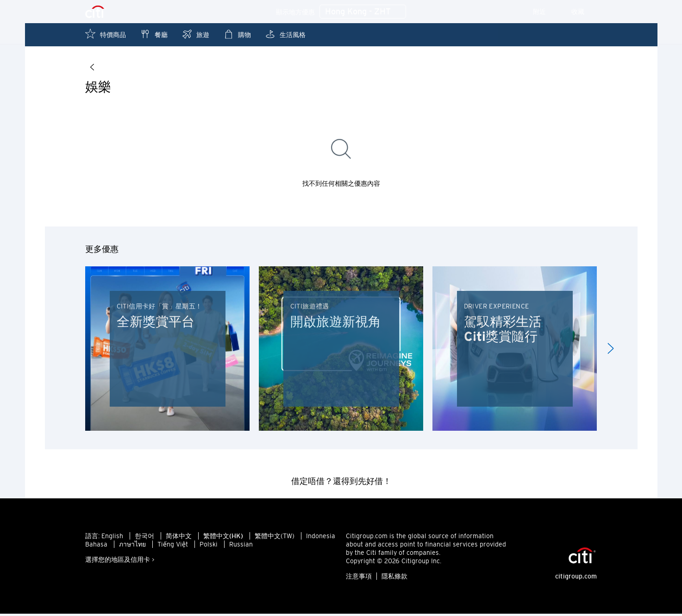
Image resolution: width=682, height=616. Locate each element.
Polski (209, 547)
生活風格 (285, 34)
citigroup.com (576, 578)
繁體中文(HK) (223, 538)
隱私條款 (394, 578)
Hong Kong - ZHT (363, 12)
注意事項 (359, 578)
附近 (546, 12)
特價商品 (106, 34)
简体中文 (179, 538)
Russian (241, 547)
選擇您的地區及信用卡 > (120, 562)
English (112, 538)
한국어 (144, 538)
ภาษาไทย (132, 547)
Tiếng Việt (173, 547)
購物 (237, 34)
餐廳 (154, 34)
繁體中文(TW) (275, 538)
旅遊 (195, 34)
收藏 (584, 12)
